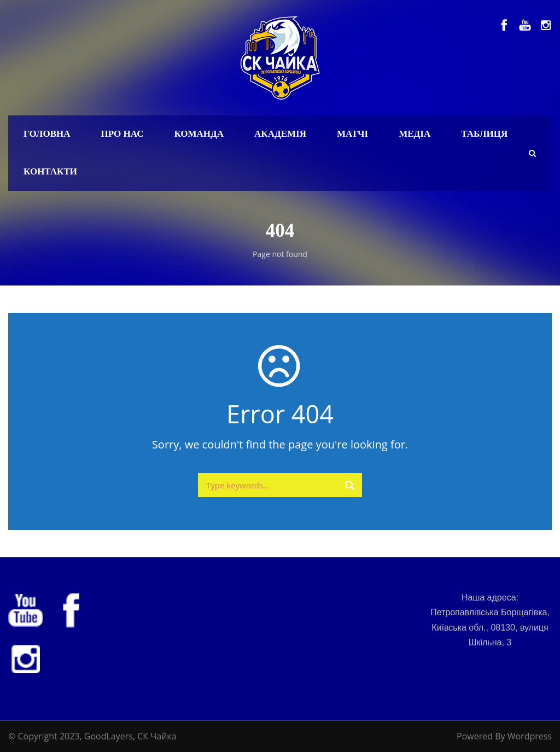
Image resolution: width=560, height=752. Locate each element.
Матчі (352, 134)
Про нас (122, 134)
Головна (47, 134)
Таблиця (484, 134)
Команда (199, 134)
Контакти (50, 171)
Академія (280, 134)
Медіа (415, 134)
